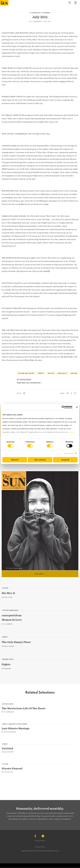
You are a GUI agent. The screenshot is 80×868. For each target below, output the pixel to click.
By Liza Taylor (7, 772)
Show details (69, 453)
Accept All (65, 460)
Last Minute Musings (16, 728)
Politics (51, 373)
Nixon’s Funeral (12, 768)
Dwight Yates (7, 597)
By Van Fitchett (8, 752)
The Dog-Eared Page (10, 610)
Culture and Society (26, 373)
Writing (74, 373)
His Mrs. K (8, 593)
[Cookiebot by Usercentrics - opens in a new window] (63, 407)
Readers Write (8, 659)
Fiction (5, 588)
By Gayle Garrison (9, 732)
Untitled (7, 748)
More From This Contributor (28, 383)
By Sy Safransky (8, 712)
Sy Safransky (37, 22)
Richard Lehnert (8, 646)
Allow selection (40, 460)
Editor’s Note (8, 704)
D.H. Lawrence (7, 624)
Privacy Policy (40, 841)
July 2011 (47, 22)
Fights (6, 664)
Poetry (5, 637)
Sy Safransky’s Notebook (40, 13)
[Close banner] (77, 407)
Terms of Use (40, 847)
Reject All (15, 460)
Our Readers (6, 669)
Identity (41, 373)
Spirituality (63, 373)
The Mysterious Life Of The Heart (24, 708)
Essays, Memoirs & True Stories (15, 724)
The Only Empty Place (16, 642)
